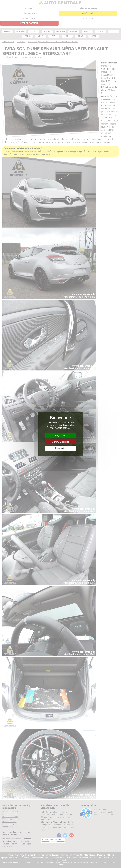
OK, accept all (60, 436)
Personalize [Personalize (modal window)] (61, 448)
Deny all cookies (61, 442)
